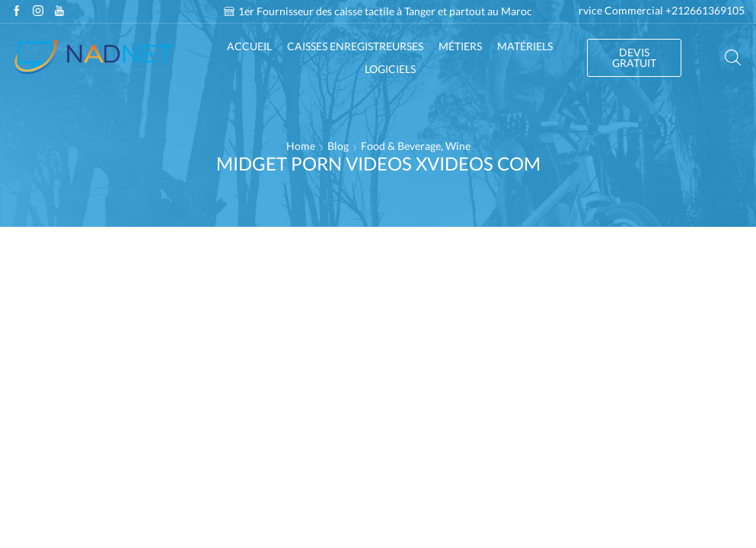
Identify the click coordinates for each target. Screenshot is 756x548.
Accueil (249, 46)
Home (301, 146)
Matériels (525, 46)
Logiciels (390, 69)
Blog (338, 146)
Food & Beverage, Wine (416, 146)
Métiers (460, 46)
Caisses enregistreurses (355, 46)
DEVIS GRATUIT (634, 57)
